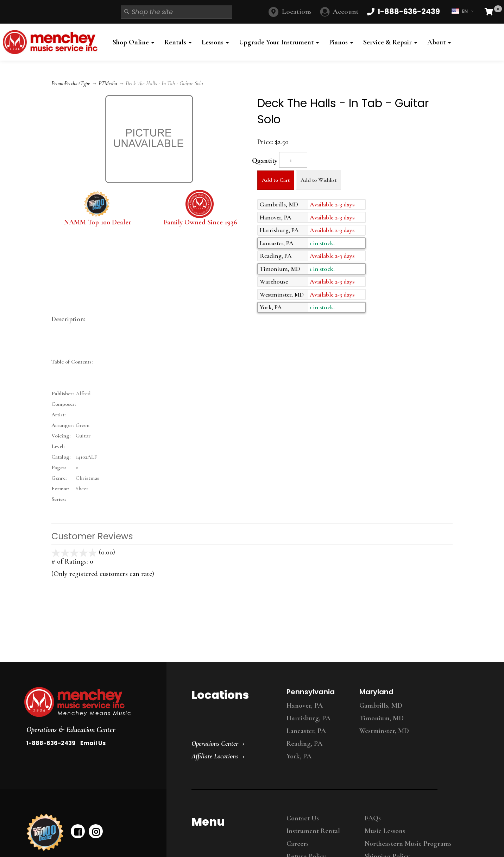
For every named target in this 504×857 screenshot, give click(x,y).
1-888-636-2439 (51, 743)
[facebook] (78, 831)
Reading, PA (304, 744)
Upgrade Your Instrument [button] (279, 42)
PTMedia (108, 83)
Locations (297, 11)
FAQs (373, 818)
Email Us (93, 743)
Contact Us (303, 818)
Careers (298, 844)
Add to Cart (276, 180)
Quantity (265, 161)
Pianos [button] (341, 42)
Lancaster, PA (306, 731)
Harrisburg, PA (308, 718)
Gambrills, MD (381, 706)
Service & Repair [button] (390, 42)
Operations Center (215, 744)
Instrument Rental (313, 831)
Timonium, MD (382, 718)
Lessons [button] (215, 42)
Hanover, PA (305, 706)
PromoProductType (71, 83)
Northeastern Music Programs (408, 844)
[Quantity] (293, 160)
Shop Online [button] (133, 42)
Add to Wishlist (319, 180)
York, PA (299, 756)
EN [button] (462, 11)
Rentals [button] (178, 42)
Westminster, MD (384, 731)
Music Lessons (385, 831)
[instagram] (96, 831)
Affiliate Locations (215, 756)
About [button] (439, 42)
